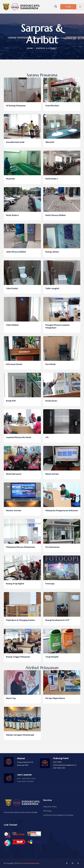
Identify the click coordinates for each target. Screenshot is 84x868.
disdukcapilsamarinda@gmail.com (65, 765)
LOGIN (68, 7)
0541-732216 (57, 762)
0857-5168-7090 (59, 768)
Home (30, 48)
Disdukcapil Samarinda (30, 863)
